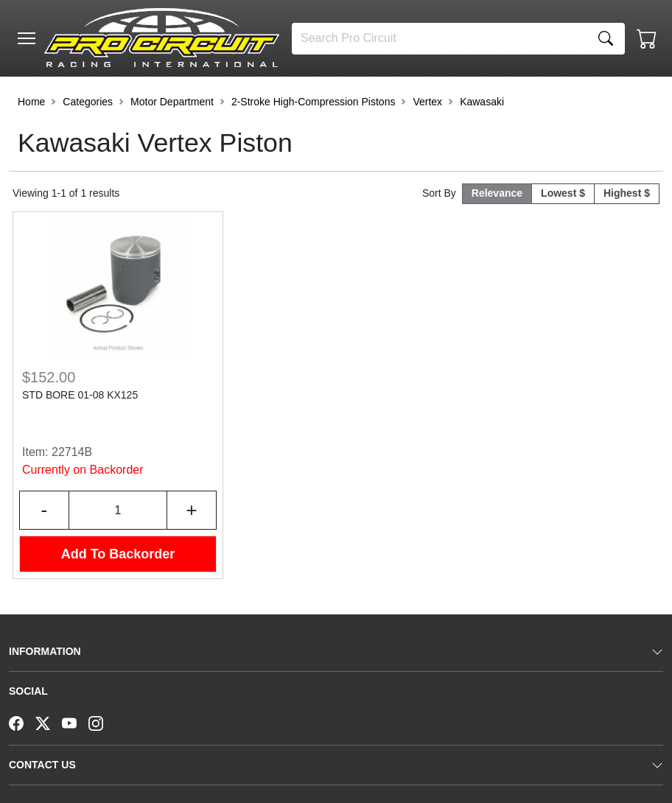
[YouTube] (75, 722)
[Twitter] (49, 722)
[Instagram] (102, 722)
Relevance (497, 193)
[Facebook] (22, 722)
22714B (72, 452)
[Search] (440, 39)
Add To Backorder (118, 554)
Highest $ (627, 193)
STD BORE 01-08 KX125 (80, 395)
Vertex (427, 102)
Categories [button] (88, 102)
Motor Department (172, 102)
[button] (27, 38)
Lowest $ (563, 193)
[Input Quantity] (118, 510)
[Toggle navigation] (27, 38)
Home (31, 102)
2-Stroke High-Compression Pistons (314, 102)
